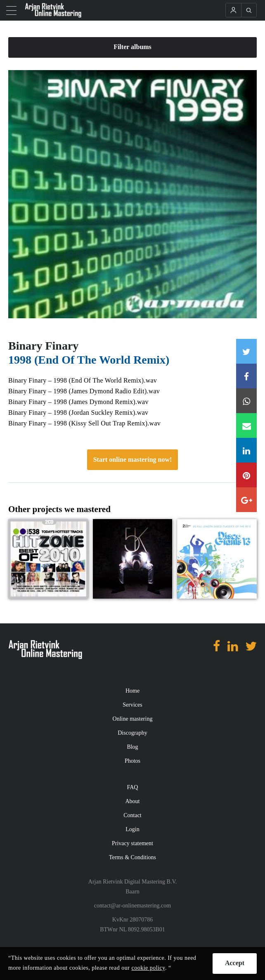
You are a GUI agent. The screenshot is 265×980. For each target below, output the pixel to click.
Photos (132, 761)
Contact (132, 815)
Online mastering (133, 719)
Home (132, 691)
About (133, 801)
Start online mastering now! (133, 459)
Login (132, 829)
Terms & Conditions (132, 857)
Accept (235, 963)
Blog (132, 747)
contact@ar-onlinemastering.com (132, 906)
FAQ (133, 787)
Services (132, 705)
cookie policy (148, 968)
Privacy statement (132, 843)
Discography (132, 733)
